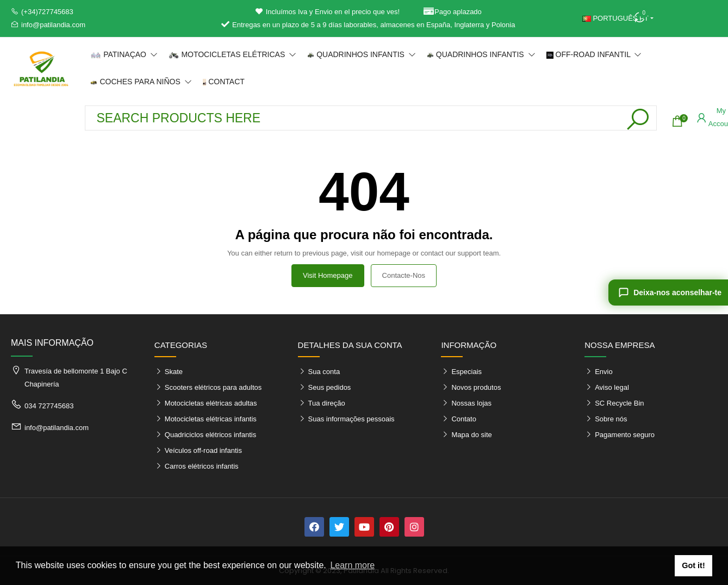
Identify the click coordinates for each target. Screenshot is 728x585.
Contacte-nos (404, 275)
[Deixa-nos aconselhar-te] (668, 292)
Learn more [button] (352, 565)
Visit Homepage (328, 275)
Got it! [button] (693, 565)
